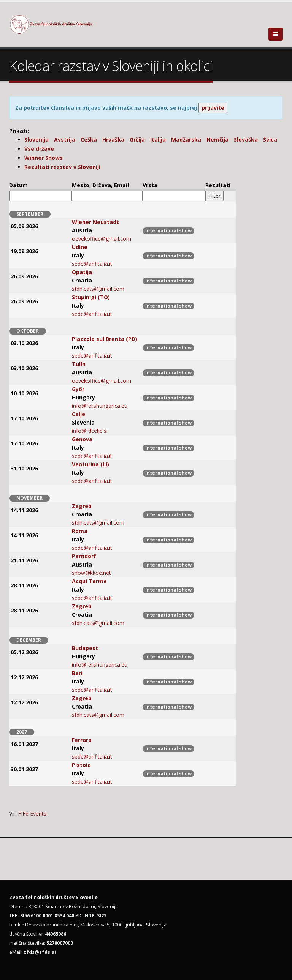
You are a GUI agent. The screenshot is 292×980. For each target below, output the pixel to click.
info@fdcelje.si (90, 431)
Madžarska (186, 140)
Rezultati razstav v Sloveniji (62, 167)
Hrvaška (113, 140)
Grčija (137, 140)
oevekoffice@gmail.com (102, 239)
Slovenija (36, 140)
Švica (270, 140)
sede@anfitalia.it (92, 264)
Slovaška (246, 140)
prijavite (213, 108)
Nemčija (217, 140)
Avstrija (65, 140)
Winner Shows (44, 158)
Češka (89, 140)
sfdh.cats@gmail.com (98, 289)
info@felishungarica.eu (100, 406)
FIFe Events (32, 814)
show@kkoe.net (91, 573)
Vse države (39, 149)
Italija (158, 140)
